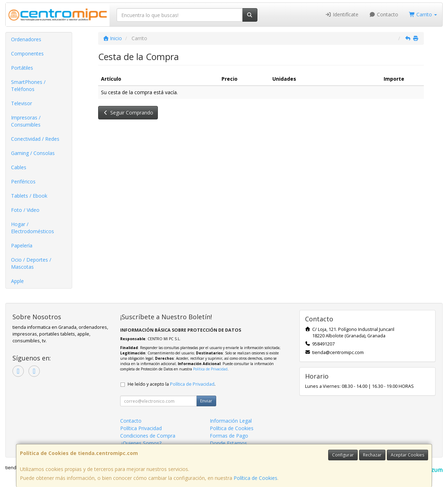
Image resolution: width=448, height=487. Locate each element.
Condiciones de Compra (148, 436)
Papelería (22, 245)
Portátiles (22, 68)
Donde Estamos (228, 443)
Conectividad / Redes (35, 139)
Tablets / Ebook (29, 196)
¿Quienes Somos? (141, 443)
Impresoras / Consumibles (26, 121)
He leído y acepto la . (172, 384)
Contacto (384, 14)
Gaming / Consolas (33, 153)
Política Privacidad (141, 428)
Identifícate (342, 14)
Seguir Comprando (128, 113)
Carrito (423, 14)
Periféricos (23, 181)
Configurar (343, 455)
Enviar (206, 401)
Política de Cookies (255, 478)
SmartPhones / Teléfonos (28, 85)
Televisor (22, 103)
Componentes (27, 53)
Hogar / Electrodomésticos (33, 228)
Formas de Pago (229, 436)
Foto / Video (25, 210)
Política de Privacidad (210, 369)
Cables (19, 167)
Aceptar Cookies (407, 455)
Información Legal (231, 421)
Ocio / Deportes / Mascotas (31, 263)
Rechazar (372, 455)
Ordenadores (26, 39)
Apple (17, 281)
